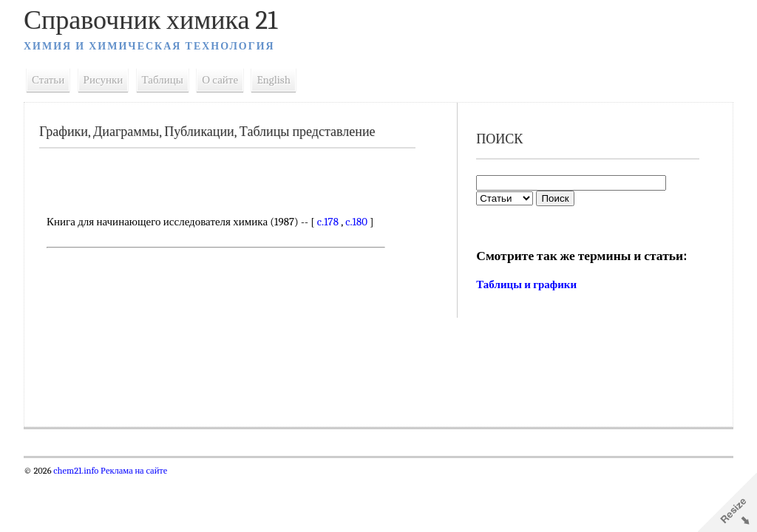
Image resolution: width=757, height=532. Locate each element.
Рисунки (103, 80)
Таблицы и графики (526, 284)
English (274, 80)
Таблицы (163, 80)
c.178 (328, 222)
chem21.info (76, 471)
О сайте (220, 80)
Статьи (48, 80)
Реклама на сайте (133, 471)
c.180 (356, 222)
